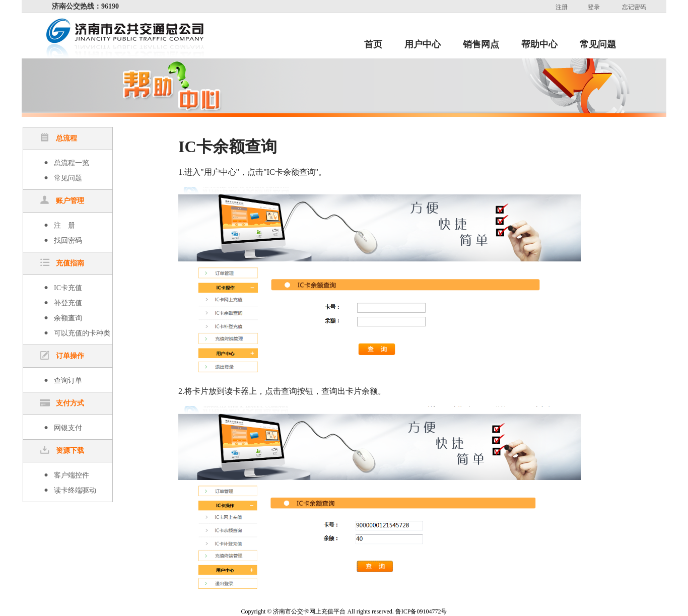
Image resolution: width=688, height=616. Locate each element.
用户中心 (423, 44)
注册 (562, 7)
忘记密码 (634, 7)
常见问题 (598, 44)
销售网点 (481, 44)
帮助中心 (539, 44)
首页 (373, 44)
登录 (594, 7)
